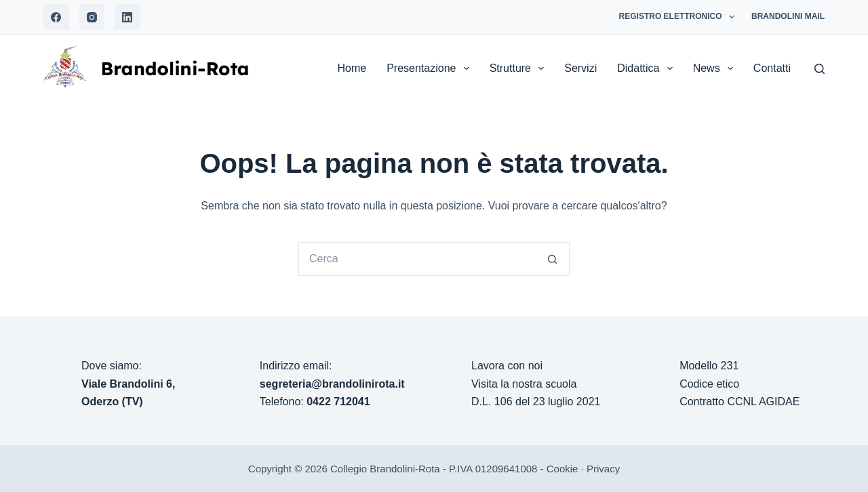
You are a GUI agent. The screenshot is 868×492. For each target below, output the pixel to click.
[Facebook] (56, 17)
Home (352, 68)
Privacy (603, 469)
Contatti (772, 68)
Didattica (647, 68)
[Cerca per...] (417, 259)
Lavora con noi (507, 366)
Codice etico (709, 384)
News (716, 68)
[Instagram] (92, 17)
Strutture (520, 68)
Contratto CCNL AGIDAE (739, 402)
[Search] (820, 69)
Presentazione (430, 68)
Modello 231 (709, 366)
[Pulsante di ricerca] (553, 259)
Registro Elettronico (679, 17)
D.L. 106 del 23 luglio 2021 (536, 402)
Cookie (563, 469)
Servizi (580, 68)
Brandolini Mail (788, 16)
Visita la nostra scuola (524, 384)
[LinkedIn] (127, 17)
